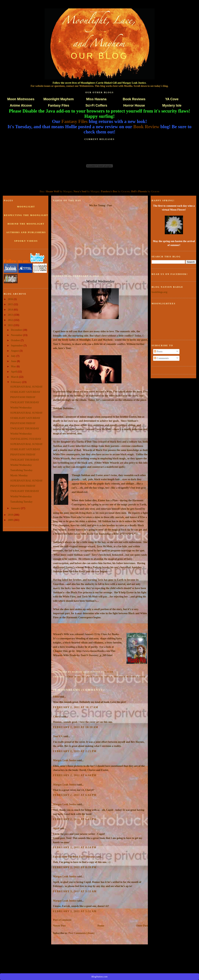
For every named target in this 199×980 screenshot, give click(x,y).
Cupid (69, 677)
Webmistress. (87, 86)
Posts (158, 351)
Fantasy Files (59, 105)
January (16, 508)
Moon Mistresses (21, 99)
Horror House (134, 105)
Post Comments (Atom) (81, 933)
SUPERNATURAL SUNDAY (26, 387)
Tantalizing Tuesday (21, 470)
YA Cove (172, 99)
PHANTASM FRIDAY (23, 397)
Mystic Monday (19, 475)
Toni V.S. (58, 736)
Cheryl (57, 717)
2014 (11, 310)
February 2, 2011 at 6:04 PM (75, 775)
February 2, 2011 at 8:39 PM (75, 867)
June (14, 361)
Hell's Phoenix (139, 191)
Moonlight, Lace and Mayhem (100, 12)
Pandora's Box (109, 191)
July (14, 356)
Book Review (146, 127)
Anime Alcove (21, 105)
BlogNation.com (99, 977)
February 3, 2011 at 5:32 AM (75, 911)
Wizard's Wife (136, 677)
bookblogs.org (159, 292)
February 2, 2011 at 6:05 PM (75, 819)
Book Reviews (134, 99)
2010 (11, 515)
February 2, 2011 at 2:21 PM (75, 751)
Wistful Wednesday (21, 408)
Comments (161, 358)
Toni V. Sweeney (115, 677)
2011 (11, 325)
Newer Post (59, 926)
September (17, 345)
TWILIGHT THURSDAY (25, 402)
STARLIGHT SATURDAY (25, 392)
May (14, 366)
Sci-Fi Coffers (96, 105)
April (14, 372)
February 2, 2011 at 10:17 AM (76, 707)
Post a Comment (62, 920)
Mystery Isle (172, 105)
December (17, 330)
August (15, 351)
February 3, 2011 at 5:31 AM (75, 891)
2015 (11, 304)
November (17, 335)
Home (101, 926)
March (15, 377)
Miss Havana (96, 99)
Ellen (56, 697)
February (17, 382)
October (16, 340)
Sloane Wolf (52, 191)
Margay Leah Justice (89, 677)
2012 (11, 320)
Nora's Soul (80, 191)
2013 (11, 315)
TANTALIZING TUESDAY (26, 439)
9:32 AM (109, 672)
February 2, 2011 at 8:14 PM (75, 847)
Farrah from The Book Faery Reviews (74, 857)
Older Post (142, 926)
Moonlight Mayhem (59, 99)
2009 (11, 520)
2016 (11, 299)
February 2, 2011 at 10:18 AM (76, 727)
